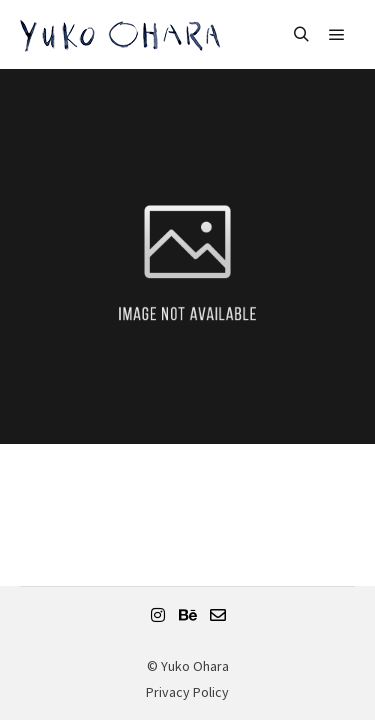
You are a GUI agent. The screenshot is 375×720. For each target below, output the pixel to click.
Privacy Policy (187, 692)
